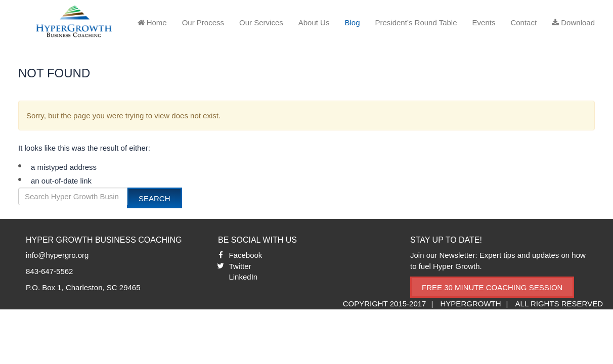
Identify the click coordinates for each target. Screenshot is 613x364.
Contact (523, 22)
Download (573, 22)
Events (484, 22)
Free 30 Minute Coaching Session (492, 287)
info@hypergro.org (57, 255)
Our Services (261, 22)
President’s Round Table (416, 22)
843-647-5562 (49, 271)
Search (155, 198)
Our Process (203, 22)
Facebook (245, 255)
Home (152, 22)
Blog (352, 22)
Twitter (240, 266)
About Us (314, 22)
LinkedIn (243, 277)
